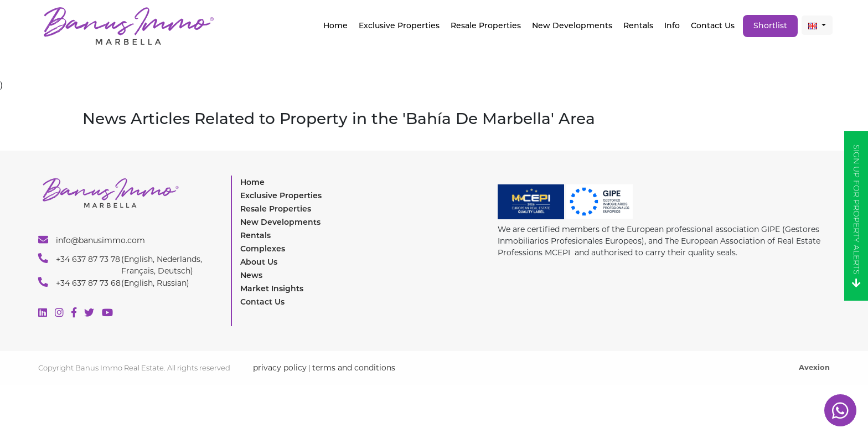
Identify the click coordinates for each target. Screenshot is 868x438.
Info (672, 25)
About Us (259, 262)
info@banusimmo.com (92, 240)
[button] (817, 25)
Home (335, 25)
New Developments (572, 25)
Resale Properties (486, 25)
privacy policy (280, 368)
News (251, 275)
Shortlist (770, 25)
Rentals (638, 25)
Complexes (263, 249)
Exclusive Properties (281, 195)
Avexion (814, 367)
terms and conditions (354, 368)
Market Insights (272, 288)
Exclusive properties (399, 25)
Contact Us (713, 25)
